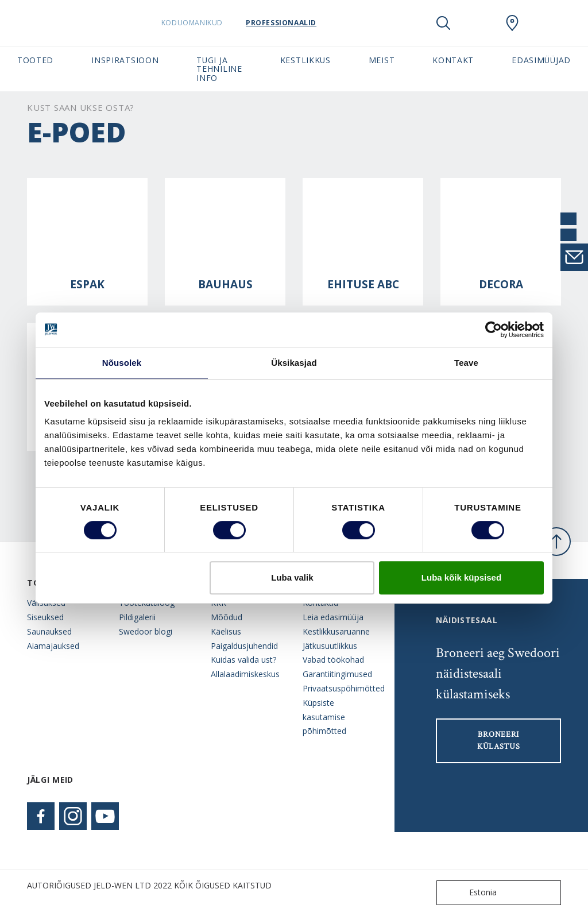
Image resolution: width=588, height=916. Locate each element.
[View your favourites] (478, 23)
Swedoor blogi (146, 631)
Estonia (469, 893)
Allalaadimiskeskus (245, 674)
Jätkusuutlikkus (330, 646)
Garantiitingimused (337, 674)
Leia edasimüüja (333, 617)
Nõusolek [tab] (122, 363)
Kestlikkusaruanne (336, 631)
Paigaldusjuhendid (244, 646)
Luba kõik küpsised (461, 577)
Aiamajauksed (53, 646)
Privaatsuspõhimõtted (340, 688)
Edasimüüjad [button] (541, 60)
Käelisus (226, 631)
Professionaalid (292, 23)
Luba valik (292, 577)
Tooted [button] (35, 60)
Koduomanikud (203, 23)
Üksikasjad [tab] (294, 363)
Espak (87, 285)
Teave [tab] (466, 363)
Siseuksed (45, 617)
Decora (501, 285)
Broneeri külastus (499, 741)
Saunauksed (49, 631)
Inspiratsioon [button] (125, 60)
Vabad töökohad (333, 660)
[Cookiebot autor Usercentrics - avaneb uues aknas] (494, 330)
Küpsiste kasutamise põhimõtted (324, 717)
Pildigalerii (137, 617)
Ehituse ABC (363, 285)
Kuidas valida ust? (243, 660)
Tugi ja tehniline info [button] (219, 69)
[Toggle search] (443, 23)
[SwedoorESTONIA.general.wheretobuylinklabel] (512, 23)
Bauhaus (225, 285)
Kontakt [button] (453, 60)
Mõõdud (227, 617)
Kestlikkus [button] (305, 60)
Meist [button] (382, 60)
